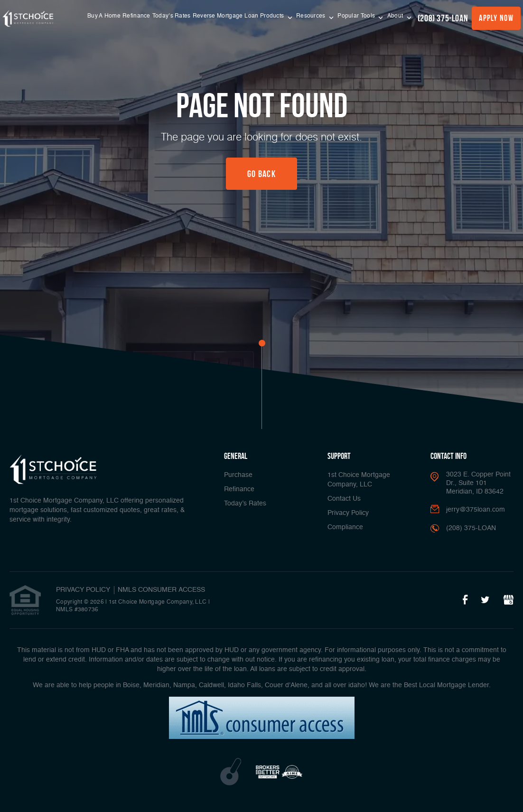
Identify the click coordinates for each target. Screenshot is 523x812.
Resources (312, 16)
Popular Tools (357, 16)
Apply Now (496, 18)
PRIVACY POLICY (83, 590)
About (396, 16)
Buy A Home (104, 16)
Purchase (238, 475)
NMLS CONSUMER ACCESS (161, 590)
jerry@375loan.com (476, 510)
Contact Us (344, 499)
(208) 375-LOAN (443, 18)
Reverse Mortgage (218, 16)
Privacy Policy (348, 513)
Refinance (136, 16)
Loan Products (265, 16)
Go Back (261, 174)
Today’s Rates (172, 16)
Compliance (345, 527)
